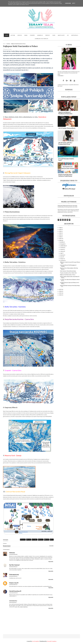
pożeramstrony (14, 575)
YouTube (13, 35)
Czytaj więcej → (61, 76)
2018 (60, 240)
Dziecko (20, 35)
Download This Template (41, 39)
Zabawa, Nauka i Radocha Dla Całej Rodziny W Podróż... (70, 277)
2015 (60, 293)
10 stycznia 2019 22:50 (13, 593)
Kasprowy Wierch (11, 407)
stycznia (62, 260)
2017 (60, 289)
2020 (60, 237)
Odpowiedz (51, 562)
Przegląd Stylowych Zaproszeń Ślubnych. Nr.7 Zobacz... (70, 283)
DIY (68, 35)
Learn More (68, 3)
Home (6, 35)
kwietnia (62, 255)
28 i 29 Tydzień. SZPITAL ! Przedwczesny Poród (65, 143)
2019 (60, 239)
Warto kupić (61, 35)
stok (29, 59)
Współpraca (75, 35)
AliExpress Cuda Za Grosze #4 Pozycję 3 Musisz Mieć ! (70, 263)
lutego (62, 259)
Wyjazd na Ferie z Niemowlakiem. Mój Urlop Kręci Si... (69, 269)
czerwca (62, 251)
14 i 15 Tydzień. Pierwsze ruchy (67, 128)
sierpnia (62, 249)
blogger (51, 546)
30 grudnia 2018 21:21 (13, 584)
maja (61, 253)
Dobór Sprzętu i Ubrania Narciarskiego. (68, 271)
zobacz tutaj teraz (24, 607)
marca (62, 257)
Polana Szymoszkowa (12, 212)
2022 (60, 233)
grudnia (62, 242)
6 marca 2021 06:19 (13, 602)
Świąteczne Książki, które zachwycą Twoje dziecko (65, 175)
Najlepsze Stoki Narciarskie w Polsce (68, 275)
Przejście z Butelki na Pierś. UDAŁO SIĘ (68, 273)
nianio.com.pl (14, 583)
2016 (60, 291)
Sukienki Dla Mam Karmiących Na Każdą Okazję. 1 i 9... (70, 286)
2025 (60, 229)
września (62, 248)
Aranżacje (40, 35)
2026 (60, 228)
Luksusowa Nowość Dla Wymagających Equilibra (68, 266)
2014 (60, 295)
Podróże (32, 35)
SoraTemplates (36, 641)
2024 (60, 231)
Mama (26, 35)
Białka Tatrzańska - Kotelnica (15, 262)
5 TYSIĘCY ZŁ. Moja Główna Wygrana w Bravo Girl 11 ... (70, 280)
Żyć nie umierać (14, 565)
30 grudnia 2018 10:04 (13, 554)
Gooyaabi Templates (52, 641)
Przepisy (48, 35)
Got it (74, 3)
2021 (60, 235)
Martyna (12, 553)
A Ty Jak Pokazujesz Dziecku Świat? (66, 159)
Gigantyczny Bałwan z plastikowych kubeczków (65, 113)
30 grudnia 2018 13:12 (13, 567)
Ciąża (54, 35)
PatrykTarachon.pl (15, 591)
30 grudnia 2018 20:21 (13, 576)
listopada (62, 244)
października (63, 246)
